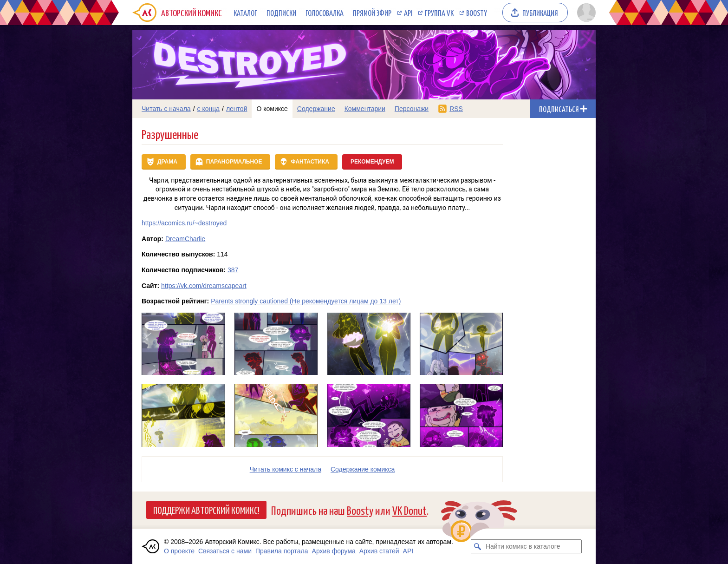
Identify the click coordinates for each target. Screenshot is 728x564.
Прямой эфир (372, 13)
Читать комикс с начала (286, 469)
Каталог (245, 13)
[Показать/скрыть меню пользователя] (585, 13)
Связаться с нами (225, 551)
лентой (237, 109)
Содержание (316, 109)
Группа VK (439, 13)
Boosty (477, 13)
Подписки (281, 13)
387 (233, 270)
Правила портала (282, 551)
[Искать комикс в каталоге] (478, 546)
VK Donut (409, 510)
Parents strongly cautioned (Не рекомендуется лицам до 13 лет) (306, 301)
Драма (167, 162)
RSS (456, 109)
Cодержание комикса (363, 469)
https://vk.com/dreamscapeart (204, 286)
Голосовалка (325, 13)
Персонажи (412, 109)
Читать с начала (166, 109)
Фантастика (310, 162)
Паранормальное (234, 162)
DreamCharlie (185, 239)
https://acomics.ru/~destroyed (184, 223)
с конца (209, 109)
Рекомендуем (372, 162)
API (408, 13)
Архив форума (334, 551)
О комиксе (272, 109)
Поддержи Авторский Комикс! (206, 510)
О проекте (179, 551)
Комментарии (365, 109)
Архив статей (379, 551)
